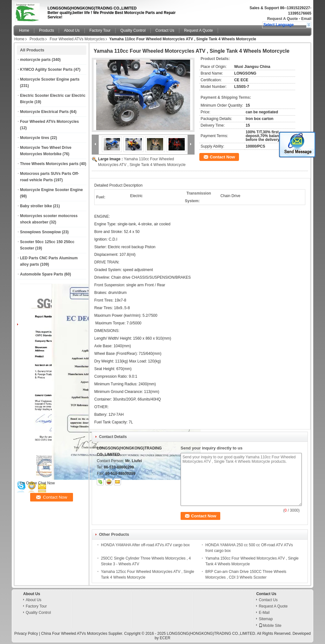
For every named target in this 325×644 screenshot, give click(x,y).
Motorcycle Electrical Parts (44, 112)
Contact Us (165, 30)
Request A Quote (282, 19)
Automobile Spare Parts (42, 274)
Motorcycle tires (35, 138)
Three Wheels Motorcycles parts (49, 164)
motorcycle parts (35, 60)
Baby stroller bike (36, 206)
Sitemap (266, 619)
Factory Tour (100, 30)
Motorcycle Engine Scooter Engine (51, 190)
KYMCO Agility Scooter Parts (46, 70)
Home (24, 30)
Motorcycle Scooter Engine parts (50, 79)
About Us (72, 30)
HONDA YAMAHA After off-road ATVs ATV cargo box (145, 545)
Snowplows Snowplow (40, 232)
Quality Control (133, 30)
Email (306, 19)
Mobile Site (270, 626)
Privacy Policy (26, 634)
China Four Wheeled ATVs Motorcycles (74, 634)
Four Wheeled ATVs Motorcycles (77, 39)
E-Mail (264, 613)
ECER (165, 638)
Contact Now (222, 157)
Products (46, 30)
